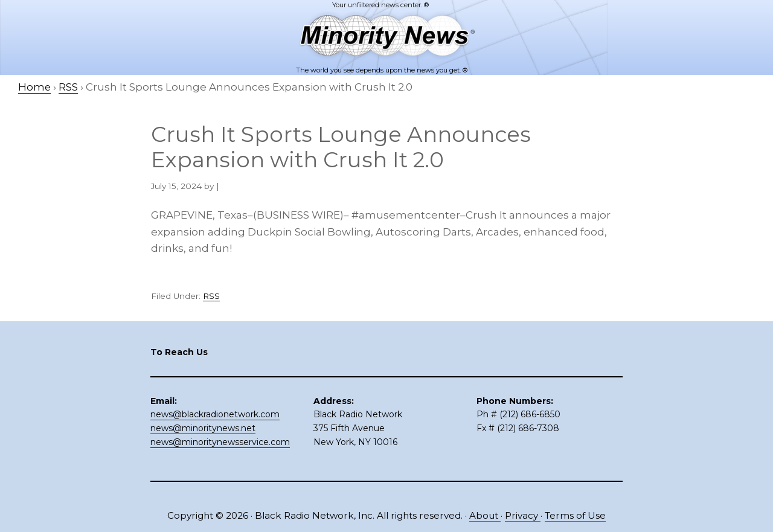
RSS (211, 296)
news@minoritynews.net (203, 428)
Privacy (523, 515)
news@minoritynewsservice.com (220, 441)
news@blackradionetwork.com (215, 414)
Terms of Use (575, 515)
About (485, 515)
